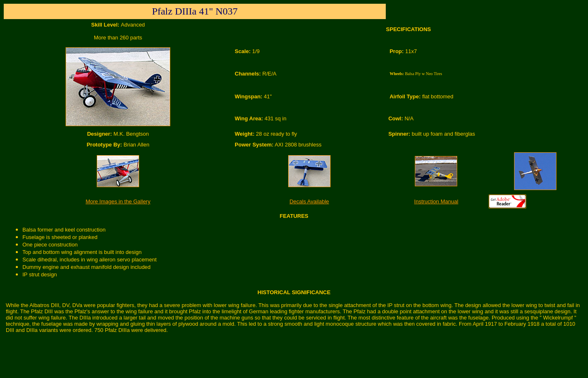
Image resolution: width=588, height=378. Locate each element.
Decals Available (309, 201)
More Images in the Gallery (118, 201)
